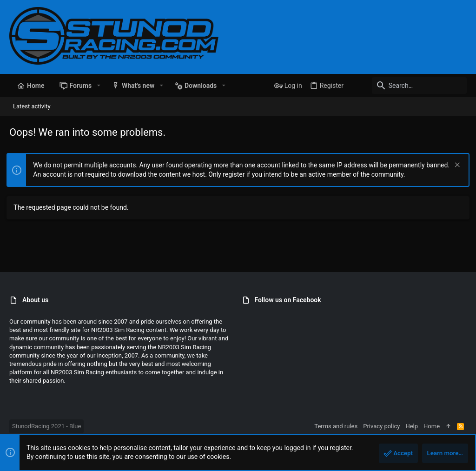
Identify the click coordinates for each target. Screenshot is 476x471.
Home (432, 426)
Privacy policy (381, 426)
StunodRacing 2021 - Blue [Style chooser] (46, 426)
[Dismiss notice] (453, 166)
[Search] (409, 86)
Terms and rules (336, 426)
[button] (98, 86)
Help (412, 426)
